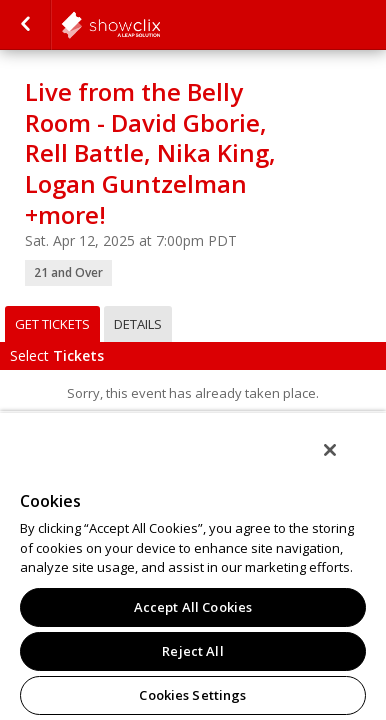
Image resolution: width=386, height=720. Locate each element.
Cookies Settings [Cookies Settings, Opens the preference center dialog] (192, 695)
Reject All (192, 651)
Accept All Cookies (193, 607)
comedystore (160, 25)
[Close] (344, 463)
